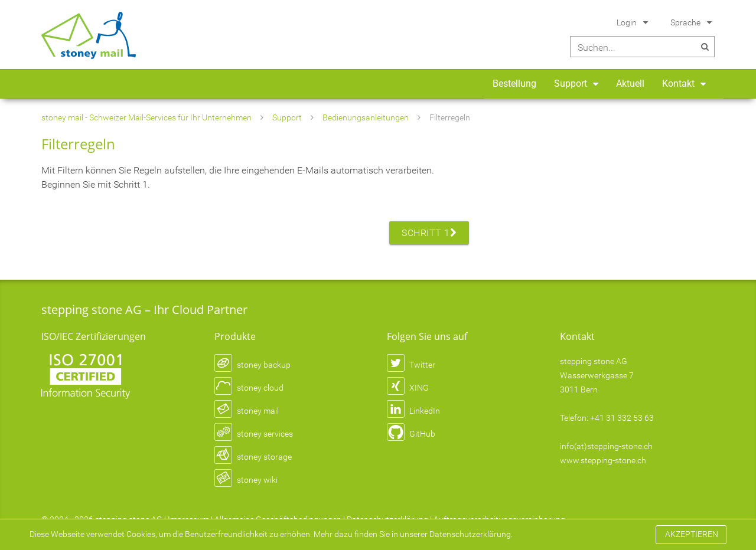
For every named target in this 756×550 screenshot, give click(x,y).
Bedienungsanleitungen (366, 117)
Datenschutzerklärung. (471, 534)
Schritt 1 (429, 233)
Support (571, 84)
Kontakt (678, 84)
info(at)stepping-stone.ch (606, 446)
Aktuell (630, 84)
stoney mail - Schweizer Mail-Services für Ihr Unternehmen (146, 117)
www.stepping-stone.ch (603, 460)
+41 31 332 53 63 (622, 418)
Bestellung (514, 84)
